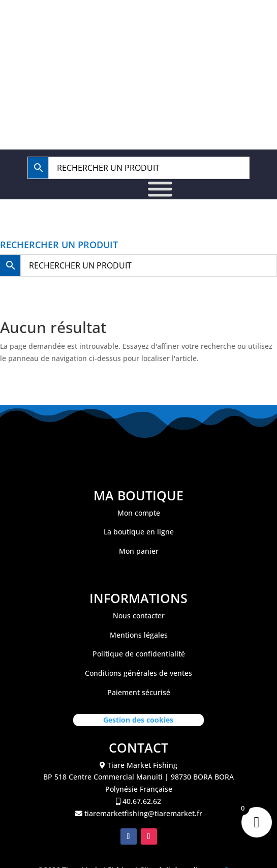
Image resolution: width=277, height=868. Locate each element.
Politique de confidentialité (139, 654)
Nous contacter (139, 616)
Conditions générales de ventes (138, 673)
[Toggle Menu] (160, 189)
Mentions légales (139, 635)
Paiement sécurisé (139, 692)
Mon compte (139, 513)
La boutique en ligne (139, 532)
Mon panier (139, 551)
